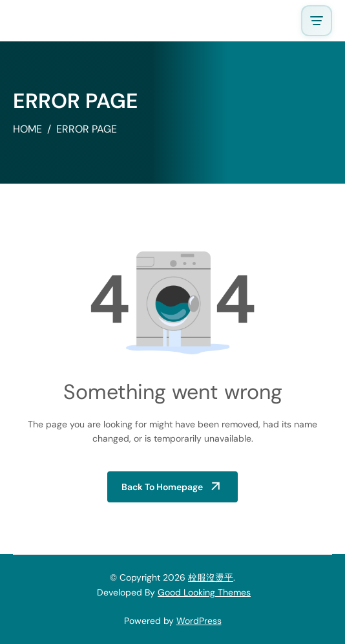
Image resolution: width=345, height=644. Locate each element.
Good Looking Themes (204, 592)
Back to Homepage (162, 487)
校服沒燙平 (211, 577)
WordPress (199, 621)
